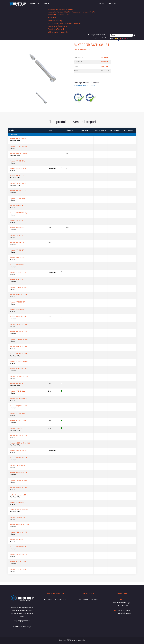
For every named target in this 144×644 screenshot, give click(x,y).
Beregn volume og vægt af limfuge (60, 9)
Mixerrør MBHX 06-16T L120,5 (19, 525)
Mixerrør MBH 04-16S (17, 258)
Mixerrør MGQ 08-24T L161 (18, 436)
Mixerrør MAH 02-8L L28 (18, 139)
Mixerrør (105, 62)
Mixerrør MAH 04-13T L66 (18, 191)
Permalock (105, 57)
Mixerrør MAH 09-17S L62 (18, 183)
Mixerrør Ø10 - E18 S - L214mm (19, 354)
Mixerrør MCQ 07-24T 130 (18, 413)
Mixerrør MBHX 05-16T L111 (18, 458)
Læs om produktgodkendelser (55, 599)
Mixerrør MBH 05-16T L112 (18, 317)
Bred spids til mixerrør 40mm (19, 510)
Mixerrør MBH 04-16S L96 (18, 228)
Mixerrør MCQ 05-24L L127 (18, 406)
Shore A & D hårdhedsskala (58, 26)
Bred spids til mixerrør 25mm (19, 495)
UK (126, 38)
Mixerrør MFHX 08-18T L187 (19, 339)
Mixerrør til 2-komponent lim (58, 15)
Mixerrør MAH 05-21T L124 (18, 324)
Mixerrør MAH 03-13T (17, 235)
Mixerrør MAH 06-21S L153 (18, 554)
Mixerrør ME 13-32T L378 (18, 562)
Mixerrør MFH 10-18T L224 (18, 295)
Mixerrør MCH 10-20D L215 (18, 502)
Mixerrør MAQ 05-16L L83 (18, 391)
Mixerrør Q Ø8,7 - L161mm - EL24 (20, 443)
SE (117, 38)
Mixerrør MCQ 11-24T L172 (18, 428)
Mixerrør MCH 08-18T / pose (84, 86)
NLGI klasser (52, 18)
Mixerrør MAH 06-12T (17, 250)
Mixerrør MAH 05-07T (17, 243)
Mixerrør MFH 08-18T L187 (18, 287)
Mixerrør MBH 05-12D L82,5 (19, 213)
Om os (101, 4)
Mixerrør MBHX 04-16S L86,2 (19, 517)
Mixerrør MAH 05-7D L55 (18, 176)
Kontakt (112, 4)
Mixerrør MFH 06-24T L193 (18, 369)
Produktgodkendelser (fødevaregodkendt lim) (65, 24)
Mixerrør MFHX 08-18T (17, 302)
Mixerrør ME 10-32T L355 (18, 272)
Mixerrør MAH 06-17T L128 (18, 332)
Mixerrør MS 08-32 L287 (17, 465)
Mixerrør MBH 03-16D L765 (18, 451)
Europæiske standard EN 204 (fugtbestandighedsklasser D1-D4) (71, 12)
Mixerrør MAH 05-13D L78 (18, 198)
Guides (46, 4)
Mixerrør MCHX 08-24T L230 (19, 361)
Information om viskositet (89, 599)
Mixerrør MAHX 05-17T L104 (19, 376)
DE (121, 38)
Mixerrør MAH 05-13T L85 (18, 206)
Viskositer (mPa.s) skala (56, 29)
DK (112, 38)
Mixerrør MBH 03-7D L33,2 (18, 154)
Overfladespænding (55, 21)
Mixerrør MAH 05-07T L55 (18, 169)
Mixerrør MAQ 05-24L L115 (18, 399)
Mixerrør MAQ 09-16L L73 (18, 384)
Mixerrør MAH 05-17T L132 (18, 488)
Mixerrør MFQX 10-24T (17, 310)
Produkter (35, 4)
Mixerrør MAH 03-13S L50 (18, 161)
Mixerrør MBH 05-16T (17, 265)
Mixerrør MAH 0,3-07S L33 (18, 146)
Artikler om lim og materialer (58, 32)
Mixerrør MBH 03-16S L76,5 (18, 480)
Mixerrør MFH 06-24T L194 (18, 347)
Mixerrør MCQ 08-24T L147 (18, 421)
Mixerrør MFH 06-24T (17, 280)
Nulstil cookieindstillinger (22, 627)
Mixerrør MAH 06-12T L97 (18, 220)
